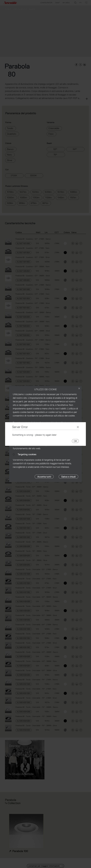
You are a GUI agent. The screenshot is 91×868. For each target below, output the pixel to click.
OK (75, 441)
